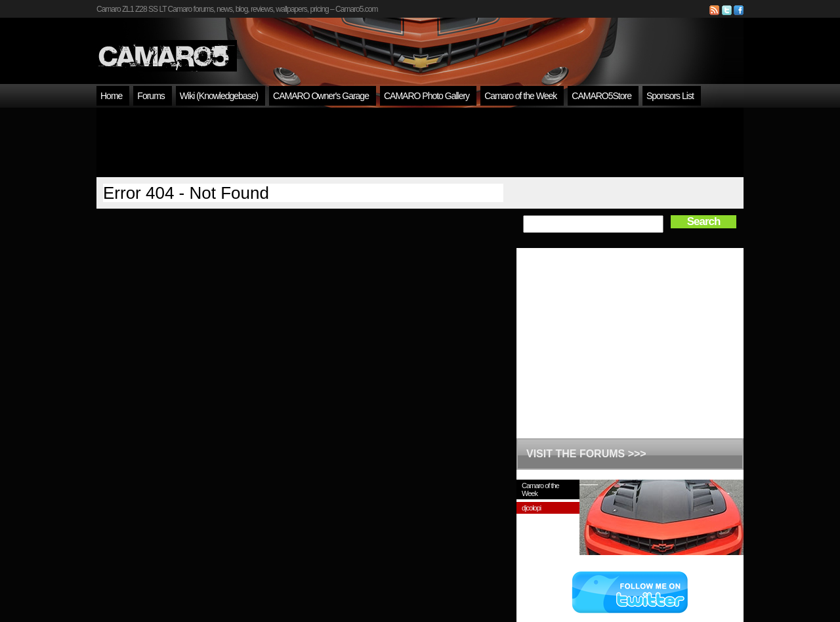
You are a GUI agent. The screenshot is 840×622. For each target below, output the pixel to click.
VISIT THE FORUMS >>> (586, 454)
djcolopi (531, 508)
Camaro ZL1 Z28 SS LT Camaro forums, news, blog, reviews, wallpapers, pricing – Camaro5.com (237, 9)
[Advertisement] (420, 142)
